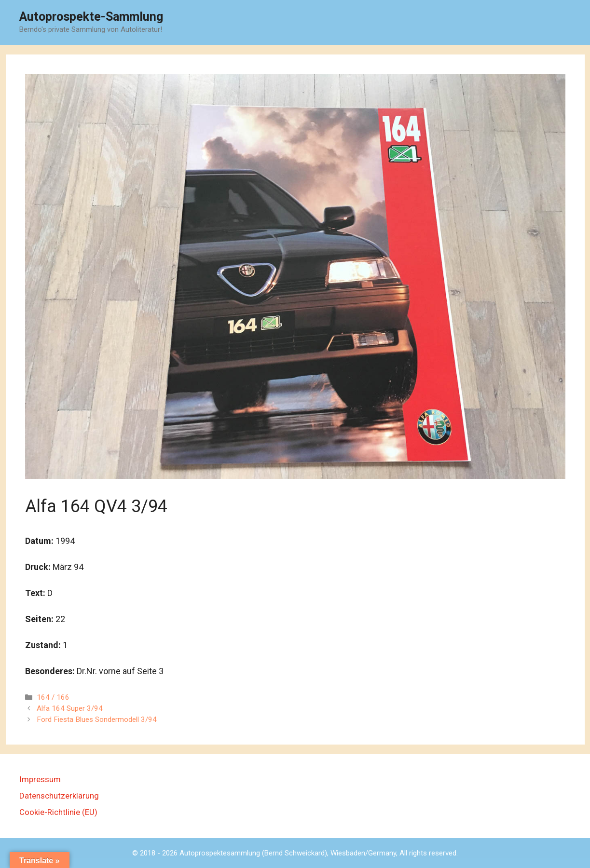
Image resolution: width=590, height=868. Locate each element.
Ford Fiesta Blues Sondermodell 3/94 (97, 719)
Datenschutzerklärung (59, 796)
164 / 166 (53, 697)
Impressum (40, 779)
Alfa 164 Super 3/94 (70, 708)
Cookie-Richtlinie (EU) (58, 812)
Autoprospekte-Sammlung (91, 17)
